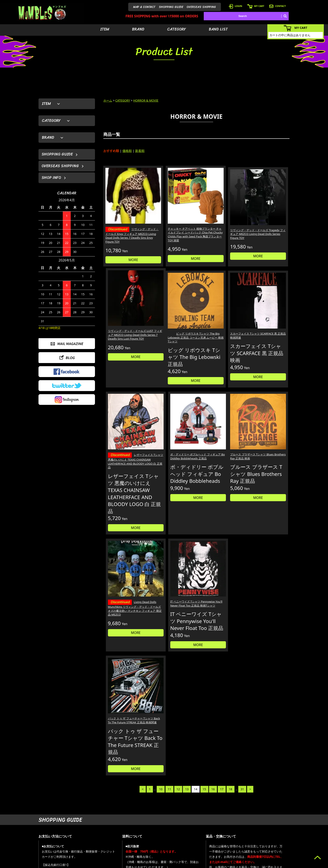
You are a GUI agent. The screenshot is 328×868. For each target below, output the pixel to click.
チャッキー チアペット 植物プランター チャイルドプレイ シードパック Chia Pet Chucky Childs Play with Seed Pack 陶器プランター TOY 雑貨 (172, 223)
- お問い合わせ (271, 838)
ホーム (108, 100)
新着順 (140, 151)
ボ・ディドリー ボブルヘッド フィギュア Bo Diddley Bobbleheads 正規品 (267, 313)
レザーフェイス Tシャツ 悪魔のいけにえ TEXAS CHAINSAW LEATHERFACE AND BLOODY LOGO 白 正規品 (220, 318)
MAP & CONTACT (144, 7)
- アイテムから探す (208, 819)
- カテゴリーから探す (209, 832)
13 (187, 534)
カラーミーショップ (132, 864)
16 (213, 534)
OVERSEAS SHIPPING (201, 7)
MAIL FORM (70, 846)
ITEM (105, 29)
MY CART (256, 6)
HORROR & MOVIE (146, 100)
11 (169, 534)
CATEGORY (177, 29)
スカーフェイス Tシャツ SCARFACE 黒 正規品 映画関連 (171, 313)
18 (231, 534)
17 (222, 534)
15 (204, 534)
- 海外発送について (237, 838)
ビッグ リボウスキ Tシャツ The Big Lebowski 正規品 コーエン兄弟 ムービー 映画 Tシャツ (124, 315)
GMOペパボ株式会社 (176, 864)
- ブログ (267, 825)
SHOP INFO (51, 178)
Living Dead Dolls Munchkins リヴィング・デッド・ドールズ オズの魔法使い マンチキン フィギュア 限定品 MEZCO (172, 461)
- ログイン (232, 825)
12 (178, 534)
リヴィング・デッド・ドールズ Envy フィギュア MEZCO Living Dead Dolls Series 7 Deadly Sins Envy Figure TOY (124, 221)
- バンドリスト (205, 838)
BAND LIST (218, 29)
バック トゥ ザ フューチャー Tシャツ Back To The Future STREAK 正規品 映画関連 (267, 456)
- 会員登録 (232, 819)
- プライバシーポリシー (276, 844)
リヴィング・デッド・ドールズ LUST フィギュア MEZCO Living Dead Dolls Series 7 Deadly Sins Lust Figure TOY (267, 219)
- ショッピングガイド (238, 844)
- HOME (267, 819)
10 (161, 534)
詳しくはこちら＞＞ (104, 780)
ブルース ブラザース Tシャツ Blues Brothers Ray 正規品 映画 (125, 456)
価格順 (127, 151)
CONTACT (277, 6)
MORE (125, 248)
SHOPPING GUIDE (171, 7)
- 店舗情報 (269, 832)
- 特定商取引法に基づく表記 (242, 851)
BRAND (138, 29)
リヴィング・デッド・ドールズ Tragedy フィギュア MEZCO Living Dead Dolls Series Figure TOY (219, 219)
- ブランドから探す (208, 825)
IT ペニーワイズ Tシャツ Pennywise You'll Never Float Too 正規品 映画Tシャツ (220, 456)
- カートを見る (234, 832)
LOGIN (236, 6)
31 (242, 534)
